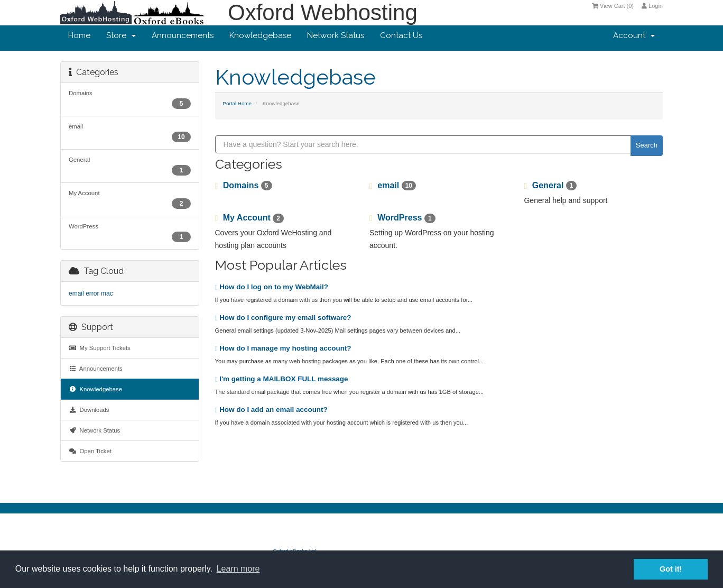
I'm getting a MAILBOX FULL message (282, 379)
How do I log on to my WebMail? (272, 287)
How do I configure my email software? (283, 318)
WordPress (402, 218)
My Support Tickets (100, 348)
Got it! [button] (671, 569)
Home (79, 35)
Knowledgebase (260, 35)
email (393, 186)
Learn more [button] (238, 569)
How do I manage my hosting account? (283, 348)
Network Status (336, 35)
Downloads (89, 410)
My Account (250, 218)
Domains (244, 186)
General (550, 186)
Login (652, 6)
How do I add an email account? (271, 410)
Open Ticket (90, 451)
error (92, 293)
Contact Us (401, 35)
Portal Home (237, 103)
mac (107, 293)
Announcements (183, 35)
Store (121, 35)
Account (634, 35)
